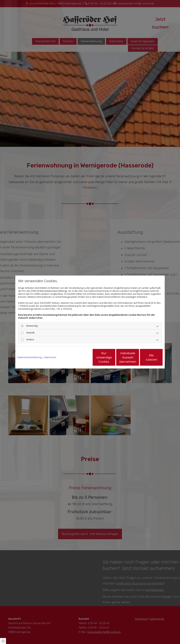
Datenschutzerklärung (29, 357)
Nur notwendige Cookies (80, 357)
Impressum (50, 357)
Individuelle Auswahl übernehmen (113, 357)
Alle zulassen (146, 357)
